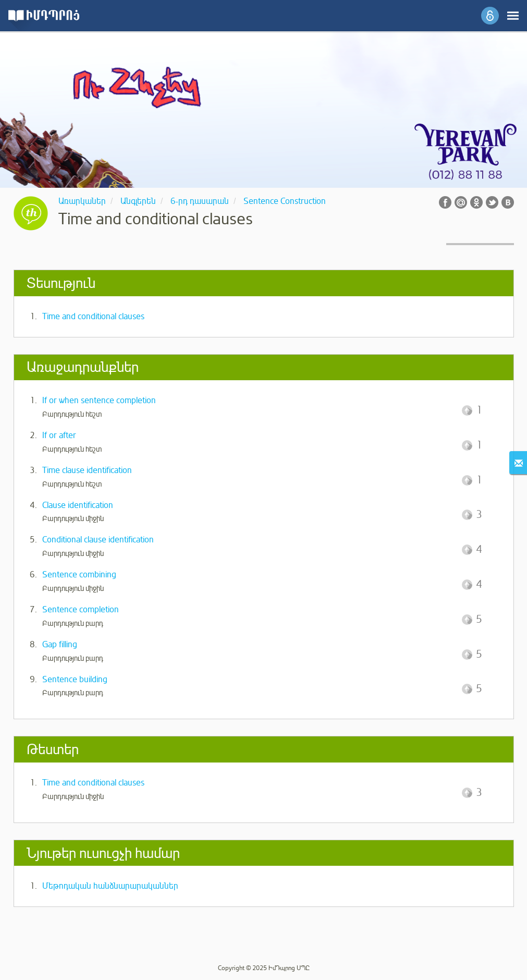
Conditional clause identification (98, 540)
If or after (59, 435)
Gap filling (60, 645)
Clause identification (78, 505)
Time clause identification (87, 470)
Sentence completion (81, 610)
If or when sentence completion (99, 401)
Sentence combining (79, 575)
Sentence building (75, 680)
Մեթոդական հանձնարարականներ (110, 886)
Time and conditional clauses (93, 317)
